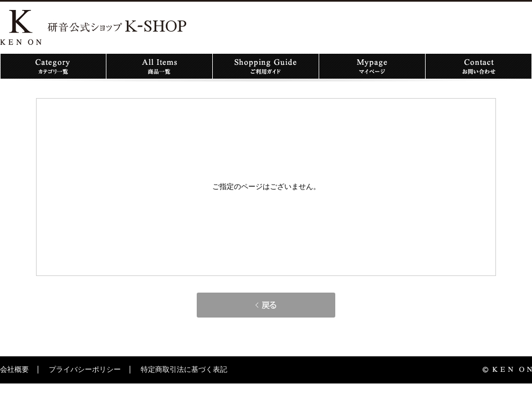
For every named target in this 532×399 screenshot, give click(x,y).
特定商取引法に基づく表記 (184, 370)
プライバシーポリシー (85, 370)
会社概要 (14, 370)
